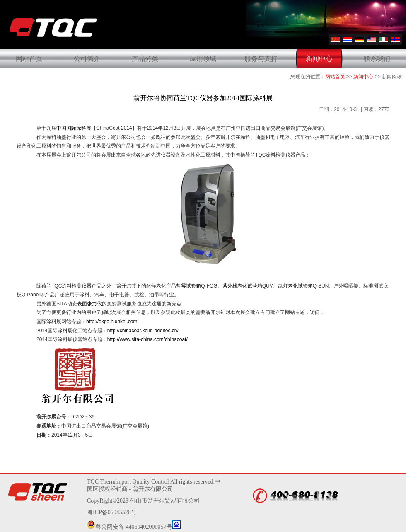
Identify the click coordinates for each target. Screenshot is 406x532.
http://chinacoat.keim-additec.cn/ (143, 331)
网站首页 (29, 59)
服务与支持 (261, 59)
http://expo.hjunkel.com (112, 322)
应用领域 (203, 59)
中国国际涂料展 (74, 128)
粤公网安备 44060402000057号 (130, 527)
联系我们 (377, 59)
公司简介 (87, 59)
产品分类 (145, 59)
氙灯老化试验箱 (295, 286)
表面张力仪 (89, 304)
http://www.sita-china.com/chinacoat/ (147, 339)
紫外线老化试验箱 (242, 286)
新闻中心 (319, 59)
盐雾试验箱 (188, 286)
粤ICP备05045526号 (112, 512)
